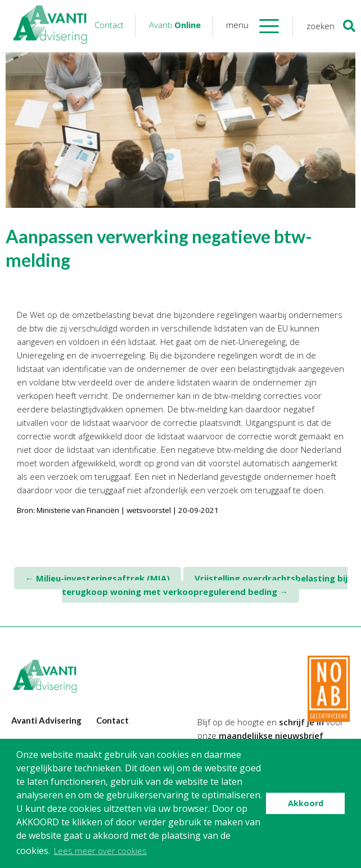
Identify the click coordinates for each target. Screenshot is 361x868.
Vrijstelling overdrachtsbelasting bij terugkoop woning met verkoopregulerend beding (205, 585)
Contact (109, 25)
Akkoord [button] (306, 803)
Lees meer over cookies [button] (100, 851)
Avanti (175, 25)
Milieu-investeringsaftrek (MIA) (98, 578)
